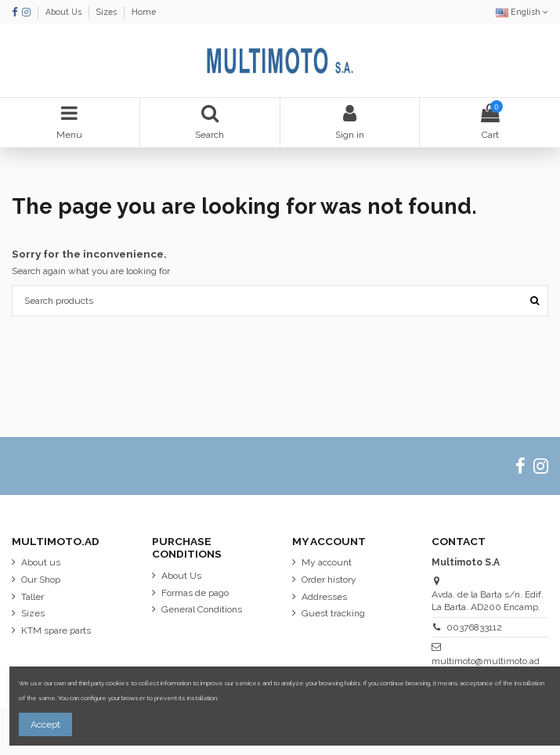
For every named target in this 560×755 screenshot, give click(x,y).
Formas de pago (195, 593)
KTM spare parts (56, 630)
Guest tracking (333, 613)
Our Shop (41, 580)
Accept (45, 724)
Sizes (108, 12)
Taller (33, 597)
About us (41, 562)
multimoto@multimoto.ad (486, 661)
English (522, 12)
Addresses (324, 597)
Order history (329, 580)
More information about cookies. (264, 698)
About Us (65, 12)
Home (144, 12)
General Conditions (202, 609)
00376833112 (474, 627)
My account (327, 562)
